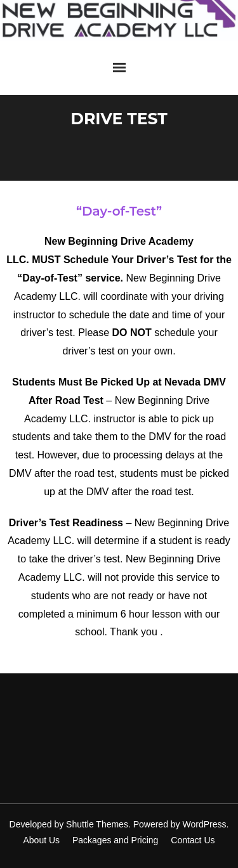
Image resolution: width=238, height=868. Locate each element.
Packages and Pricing (115, 840)
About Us (41, 840)
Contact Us (193, 840)
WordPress (205, 824)
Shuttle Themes (97, 824)
